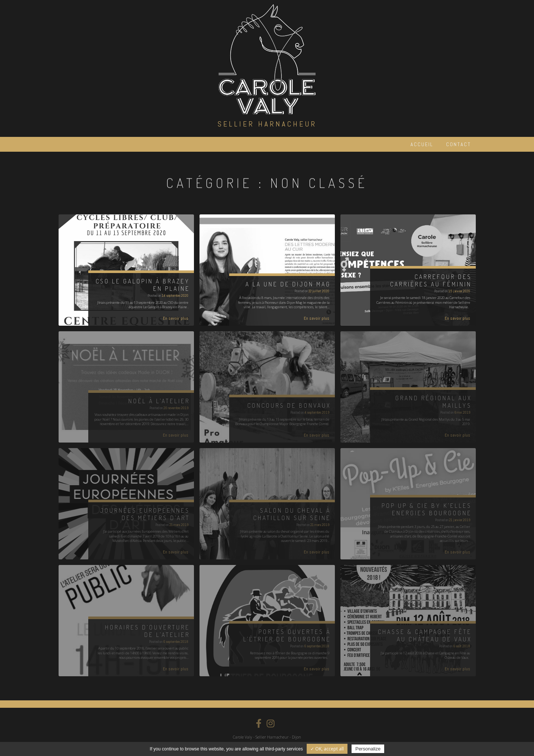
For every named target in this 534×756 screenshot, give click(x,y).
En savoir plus (176, 318)
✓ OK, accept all (327, 749)
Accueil (422, 144)
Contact (459, 144)
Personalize (368, 749)
